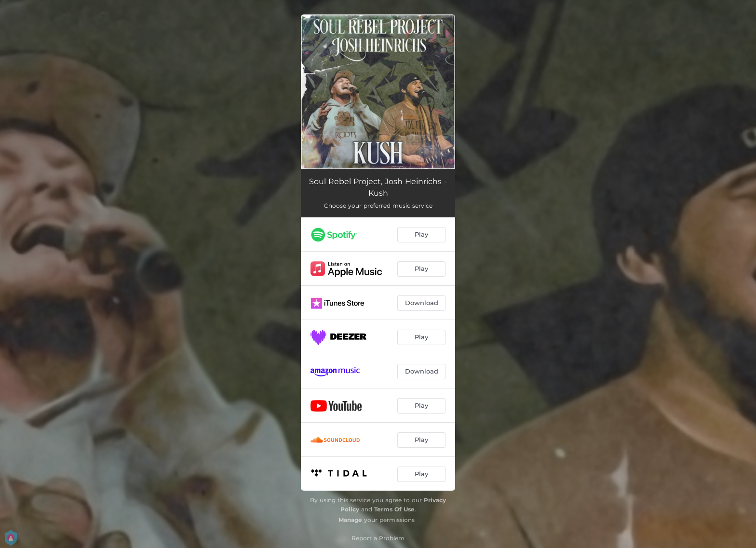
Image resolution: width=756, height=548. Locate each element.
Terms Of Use (394, 509)
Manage (350, 520)
